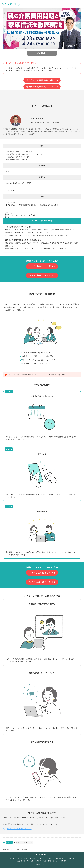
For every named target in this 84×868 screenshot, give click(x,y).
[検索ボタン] (72, 4)
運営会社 (32, 858)
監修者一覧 (21, 861)
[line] (42, 854)
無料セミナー (28, 842)
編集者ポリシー (61, 858)
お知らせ (12, 858)
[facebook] (37, 854)
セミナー (9, 842)
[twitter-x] (39, 854)
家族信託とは (22, 858)
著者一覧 (72, 858)
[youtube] (45, 854)
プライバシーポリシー (45, 858)
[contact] (47, 854)
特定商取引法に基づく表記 (37, 861)
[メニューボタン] (80, 4)
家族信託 (19, 842)
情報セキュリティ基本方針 (57, 861)
